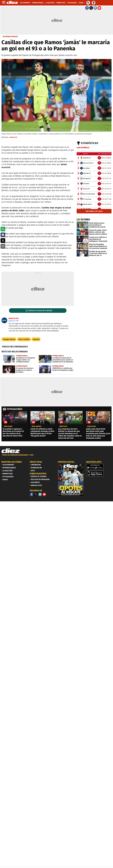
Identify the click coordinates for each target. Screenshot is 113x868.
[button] (3, 229)
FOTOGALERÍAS (15, 409)
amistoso (63, 426)
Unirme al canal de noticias (40, 311)
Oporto (37, 339)
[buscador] (88, 3)
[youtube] (44, 494)
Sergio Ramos (9, 339)
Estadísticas (90, 143)
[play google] (99, 467)
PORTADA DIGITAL (66, 462)
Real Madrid (36, 426)
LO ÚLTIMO (83, 219)
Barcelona (8, 426)
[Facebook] (32, 494)
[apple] (99, 473)
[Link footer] (11, 451)
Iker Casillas (24, 339)
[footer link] (56, 456)
